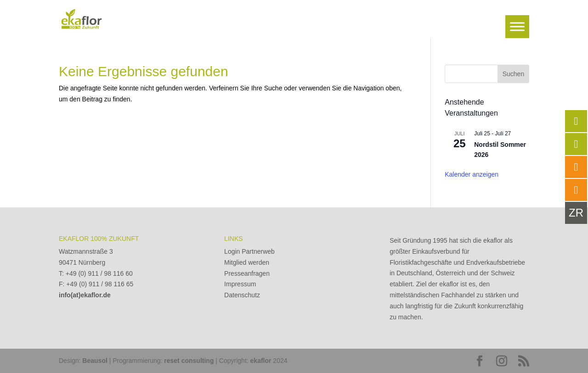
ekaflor (261, 361)
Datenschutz (242, 295)
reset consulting (189, 361)
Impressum (240, 284)
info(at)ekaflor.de (85, 295)
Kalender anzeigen (472, 174)
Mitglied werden (247, 262)
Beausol (95, 361)
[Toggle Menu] (517, 26)
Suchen (513, 74)
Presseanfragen (247, 273)
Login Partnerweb (249, 251)
